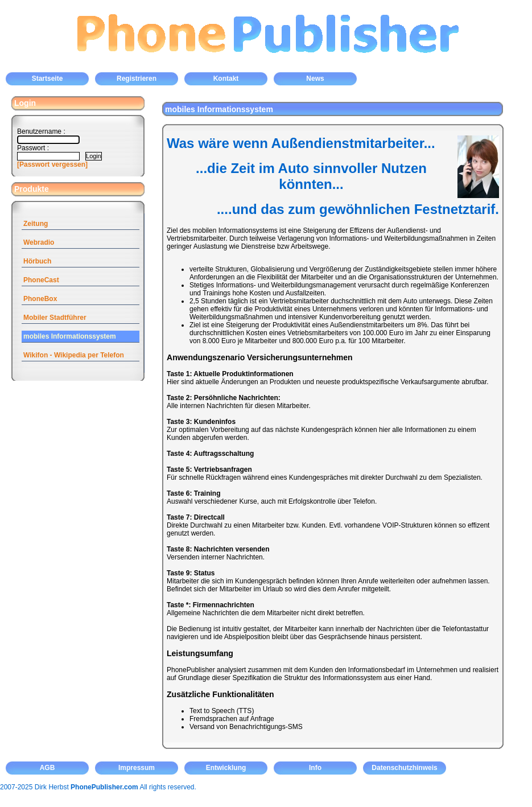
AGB (48, 768)
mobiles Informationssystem (70, 336)
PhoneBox (40, 299)
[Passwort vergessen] (52, 164)
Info (315, 768)
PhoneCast (41, 280)
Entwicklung (226, 768)
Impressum (137, 768)
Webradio (39, 242)
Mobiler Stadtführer (55, 318)
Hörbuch (37, 261)
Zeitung (36, 224)
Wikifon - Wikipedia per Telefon (74, 355)
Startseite (48, 79)
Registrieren (137, 79)
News (315, 79)
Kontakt (226, 79)
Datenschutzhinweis (404, 768)
